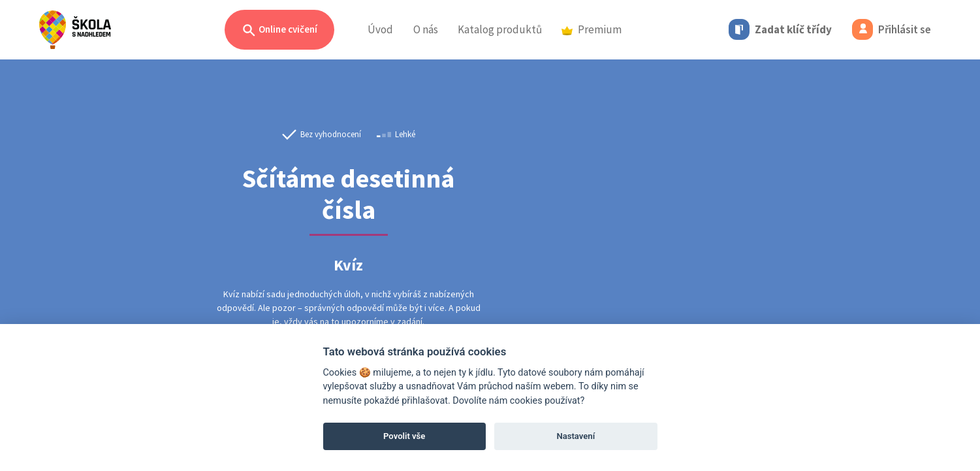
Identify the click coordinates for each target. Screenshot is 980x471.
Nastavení (576, 436)
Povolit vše (404, 436)
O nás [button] (426, 29)
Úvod (380, 29)
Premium (592, 29)
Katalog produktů (500, 29)
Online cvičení (279, 30)
